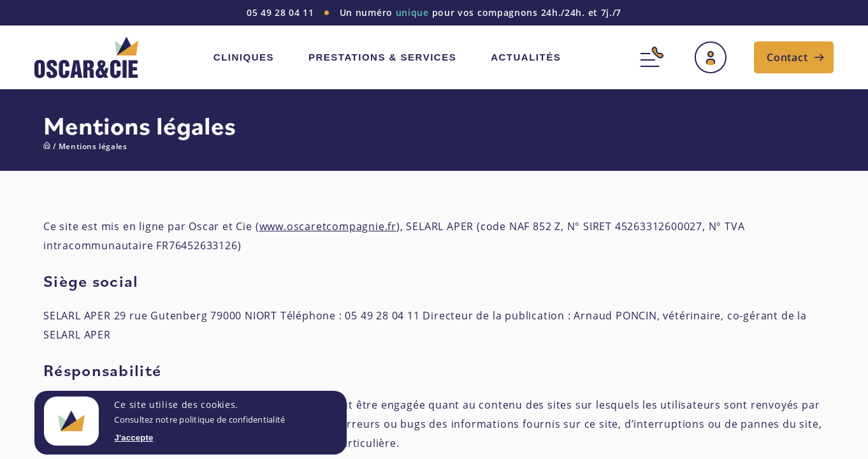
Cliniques (244, 57)
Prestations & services (382, 57)
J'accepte (134, 438)
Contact (787, 57)
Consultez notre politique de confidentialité (199, 419)
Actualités (526, 57)
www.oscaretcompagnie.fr (328, 226)
